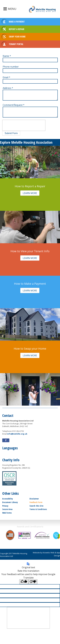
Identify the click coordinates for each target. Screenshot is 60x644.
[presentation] (24, 125)
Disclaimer (34, 499)
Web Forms (7, 513)
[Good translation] (24, 582)
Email (6, 77)
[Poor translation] (33, 582)
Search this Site (36, 506)
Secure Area (7, 509)
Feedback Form (36, 502)
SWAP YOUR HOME (17, 37)
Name (7, 56)
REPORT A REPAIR (17, 29)
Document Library (10, 502)
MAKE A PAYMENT (17, 22)
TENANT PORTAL (16, 44)
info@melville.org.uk (17, 434)
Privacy (5, 506)
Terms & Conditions (38, 509)
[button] (11, 133)
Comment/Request (14, 105)
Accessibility (8, 499)
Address (8, 88)
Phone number (11, 67)
